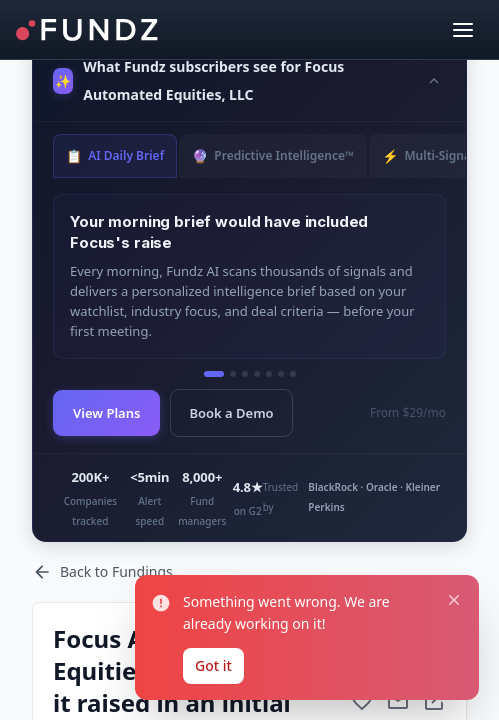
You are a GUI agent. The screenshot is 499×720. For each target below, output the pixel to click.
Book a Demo (231, 413)
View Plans (106, 413)
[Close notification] (454, 601)
